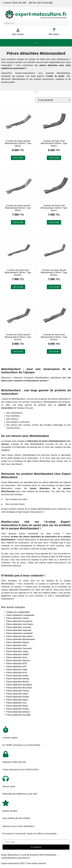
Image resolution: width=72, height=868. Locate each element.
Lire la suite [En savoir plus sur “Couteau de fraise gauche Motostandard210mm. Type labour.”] (18, 222)
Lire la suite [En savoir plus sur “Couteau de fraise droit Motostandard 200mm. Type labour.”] (54, 158)
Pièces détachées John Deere (20, 624)
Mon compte (18, 34)
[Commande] (53, 100)
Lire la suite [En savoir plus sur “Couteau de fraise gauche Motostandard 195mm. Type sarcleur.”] (54, 287)
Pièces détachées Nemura (18, 660)
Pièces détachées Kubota (18, 697)
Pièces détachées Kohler (17, 676)
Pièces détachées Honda (17, 618)
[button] (36, 43)
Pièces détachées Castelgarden (20, 615)
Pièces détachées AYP (16, 667)
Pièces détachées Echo (17, 657)
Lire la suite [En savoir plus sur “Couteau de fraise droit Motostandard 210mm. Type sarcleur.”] (54, 351)
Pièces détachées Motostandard (21, 639)
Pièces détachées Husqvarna (19, 621)
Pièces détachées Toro (16, 703)
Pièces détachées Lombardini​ (19, 633)
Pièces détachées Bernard (18, 712)
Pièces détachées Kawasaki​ (19, 630)
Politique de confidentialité (18, 612)
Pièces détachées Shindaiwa (19, 685)
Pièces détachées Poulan (18, 709)
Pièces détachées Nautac (18, 642)
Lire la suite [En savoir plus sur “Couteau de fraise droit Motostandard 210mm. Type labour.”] (54, 222)
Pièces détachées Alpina (17, 700)
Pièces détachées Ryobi (17, 706)
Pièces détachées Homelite (18, 715)
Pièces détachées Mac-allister (20, 636)
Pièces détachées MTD (17, 663)
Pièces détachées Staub (17, 694)
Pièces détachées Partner (18, 691)
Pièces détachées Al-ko (17, 673)
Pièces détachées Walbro (18, 654)
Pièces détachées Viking (17, 651)
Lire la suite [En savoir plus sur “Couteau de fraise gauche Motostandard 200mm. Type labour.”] (18, 158)
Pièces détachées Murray (18, 682)
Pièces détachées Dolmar (18, 679)
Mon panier (54, 34)
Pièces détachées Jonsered (19, 627)
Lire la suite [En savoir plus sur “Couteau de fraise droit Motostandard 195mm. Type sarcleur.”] (18, 287)
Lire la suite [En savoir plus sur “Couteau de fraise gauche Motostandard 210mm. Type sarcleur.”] (18, 351)
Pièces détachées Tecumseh (19, 648)
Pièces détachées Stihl (16, 645)
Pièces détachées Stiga (17, 670)
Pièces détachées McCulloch (19, 688)
